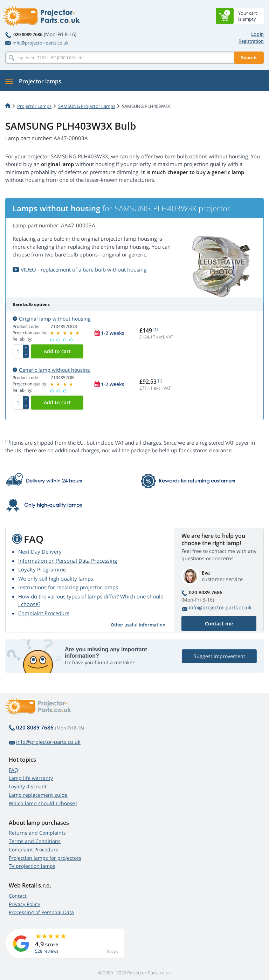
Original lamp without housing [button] (52, 319)
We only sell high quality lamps (56, 578)
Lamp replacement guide (38, 795)
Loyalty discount (28, 786)
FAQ (13, 770)
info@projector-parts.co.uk (37, 43)
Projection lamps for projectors (45, 858)
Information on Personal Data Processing (68, 561)
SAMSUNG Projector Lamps (87, 106)
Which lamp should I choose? (43, 803)
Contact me (219, 623)
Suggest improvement (219, 656)
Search (249, 57)
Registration (251, 41)
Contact (18, 896)
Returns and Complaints (37, 833)
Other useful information (138, 625)
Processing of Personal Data (41, 912)
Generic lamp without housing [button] (51, 370)
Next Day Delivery (40, 551)
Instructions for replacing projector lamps (68, 587)
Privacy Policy (24, 904)
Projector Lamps (34, 106)
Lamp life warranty (31, 778)
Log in (257, 34)
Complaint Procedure (44, 613)
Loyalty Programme (42, 569)
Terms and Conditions (35, 841)
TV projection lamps (32, 866)
